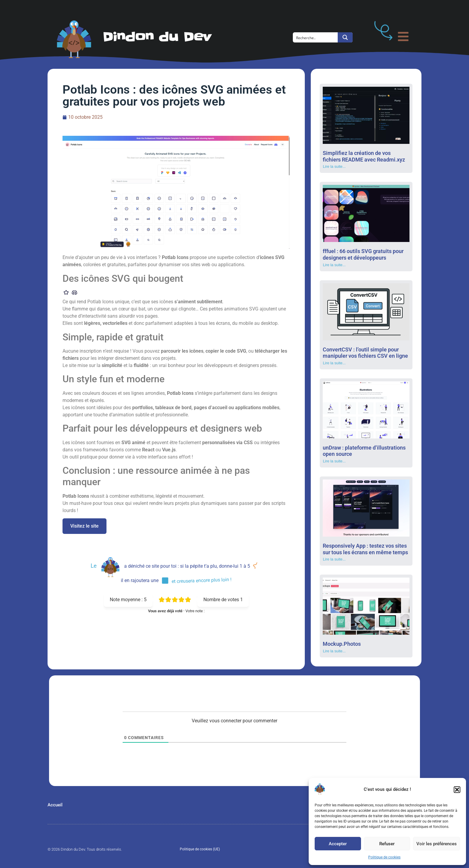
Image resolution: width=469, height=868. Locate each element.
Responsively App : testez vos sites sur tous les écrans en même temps (365, 549)
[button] (457, 790)
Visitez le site (84, 526)
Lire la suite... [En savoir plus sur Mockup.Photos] (334, 651)
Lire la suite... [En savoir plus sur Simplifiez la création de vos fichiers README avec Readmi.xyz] (334, 166)
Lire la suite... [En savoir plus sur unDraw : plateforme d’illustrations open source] (334, 461)
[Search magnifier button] (345, 37)
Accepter (338, 844)
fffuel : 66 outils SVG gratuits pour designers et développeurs (363, 254)
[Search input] (316, 37)
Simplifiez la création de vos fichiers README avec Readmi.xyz (364, 156)
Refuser (387, 844)
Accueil (55, 805)
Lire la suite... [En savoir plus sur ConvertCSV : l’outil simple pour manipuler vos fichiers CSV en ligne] (334, 363)
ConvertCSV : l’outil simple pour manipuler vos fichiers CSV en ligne (365, 353)
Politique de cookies (384, 857)
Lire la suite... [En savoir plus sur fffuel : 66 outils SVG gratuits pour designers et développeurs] (334, 265)
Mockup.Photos (342, 644)
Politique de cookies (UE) (200, 849)
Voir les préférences (437, 844)
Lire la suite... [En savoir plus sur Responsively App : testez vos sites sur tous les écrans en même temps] (334, 559)
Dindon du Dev (157, 37)
